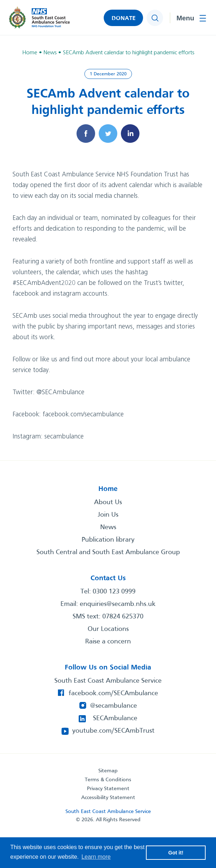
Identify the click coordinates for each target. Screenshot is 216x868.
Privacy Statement (108, 789)
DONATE (124, 18)
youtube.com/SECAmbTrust (113, 731)
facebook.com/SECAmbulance (113, 693)
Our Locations (108, 629)
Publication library (108, 540)
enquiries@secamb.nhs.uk (118, 604)
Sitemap (108, 771)
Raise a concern (108, 642)
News (108, 527)
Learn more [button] (96, 857)
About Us (108, 502)
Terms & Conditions (108, 780)
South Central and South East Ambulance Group (108, 552)
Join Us (108, 515)
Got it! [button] (176, 853)
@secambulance (114, 706)
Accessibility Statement (108, 798)
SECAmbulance (115, 718)
